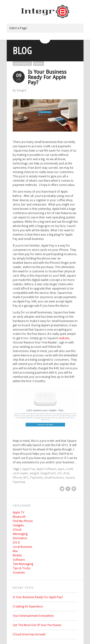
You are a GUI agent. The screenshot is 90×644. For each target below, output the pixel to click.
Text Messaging (23, 564)
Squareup (19, 482)
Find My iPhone (23, 521)
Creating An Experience (28, 607)
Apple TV (18, 512)
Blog (22, 51)
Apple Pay (29, 469)
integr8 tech (48, 473)
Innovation (20, 538)
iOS (60, 473)
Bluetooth (19, 517)
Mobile (39, 64)
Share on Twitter (62, 489)
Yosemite (19, 573)
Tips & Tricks (21, 568)
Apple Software (46, 469)
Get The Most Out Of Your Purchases (37, 625)
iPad (66, 473)
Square (70, 478)
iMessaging (20, 534)
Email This (74, 489)
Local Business (22, 64)
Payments (36, 478)
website (64, 338)
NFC (26, 478)
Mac (15, 551)
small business (54, 478)
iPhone (17, 478)
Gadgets (18, 525)
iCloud (17, 530)
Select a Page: (18, 28)
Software (19, 560)
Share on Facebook (68, 489)
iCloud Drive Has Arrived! (29, 634)
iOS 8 (16, 543)
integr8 (34, 473)
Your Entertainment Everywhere (33, 616)
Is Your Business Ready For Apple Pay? (47, 77)
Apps (61, 469)
